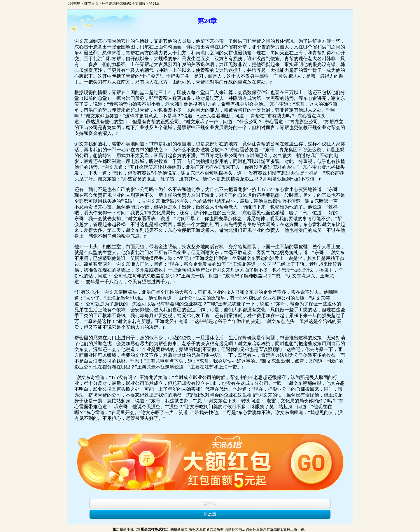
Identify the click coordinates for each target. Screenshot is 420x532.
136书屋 (74, 4)
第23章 (210, 503)
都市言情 (91, 4)
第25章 (210, 514)
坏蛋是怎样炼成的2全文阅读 (124, 4)
